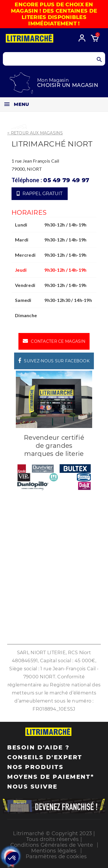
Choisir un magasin (68, 85)
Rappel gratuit (40, 194)
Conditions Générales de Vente (52, 845)
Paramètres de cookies (56, 856)
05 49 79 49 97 (66, 180)
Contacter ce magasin (54, 341)
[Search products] (54, 59)
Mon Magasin (53, 80)
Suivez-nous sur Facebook (54, 361)
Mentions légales (54, 851)
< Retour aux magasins (35, 133)
